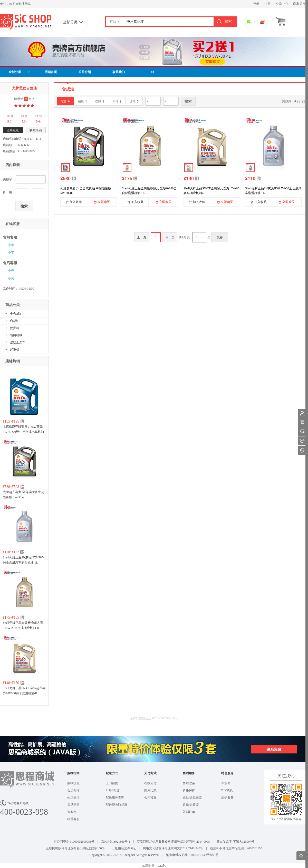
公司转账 (150, 798)
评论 (117, 101)
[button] (115, 22)
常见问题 (73, 805)
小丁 (11, 253)
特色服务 (227, 773)
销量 (82, 101)
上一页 (142, 237)
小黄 (11, 278)
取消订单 (189, 812)
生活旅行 (73, 798)
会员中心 (282, 4)
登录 (256, 4)
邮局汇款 (150, 790)
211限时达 (113, 790)
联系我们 (119, 72)
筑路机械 (16, 335)
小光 (11, 271)
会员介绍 (73, 790)
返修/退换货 (191, 805)
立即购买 (102, 202)
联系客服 (73, 819)
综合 (65, 101)
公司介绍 (85, 72)
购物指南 (73, 773)
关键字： (9, 179)
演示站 (26, 22)
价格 (132, 101)
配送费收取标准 (117, 805)
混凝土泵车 (18, 342)
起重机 (15, 350)
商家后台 (299, 4)
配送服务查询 (115, 798)
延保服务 (227, 798)
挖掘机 (15, 328)
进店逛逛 (13, 130)
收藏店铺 (36, 130)
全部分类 (20, 72)
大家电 (72, 812)
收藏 (100, 101)
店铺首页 (51, 72)
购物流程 (73, 783)
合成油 (15, 321)
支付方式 (150, 773)
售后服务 (189, 773)
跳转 (220, 238)
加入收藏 (74, 202)
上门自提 (112, 783)
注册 (267, 4)
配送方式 (112, 773)
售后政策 (189, 783)
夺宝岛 (226, 783)
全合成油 (16, 314)
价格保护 (189, 790)
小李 (11, 245)
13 (152, 72)
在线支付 (150, 783)
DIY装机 (227, 790)
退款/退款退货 (192, 798)
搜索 (24, 206)
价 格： (9, 192)
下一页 (170, 237)
